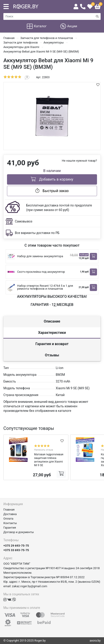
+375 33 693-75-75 (16, 550)
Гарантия (10, 528)
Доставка (10, 514)
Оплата (8, 519)
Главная (9, 510)
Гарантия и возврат (52, 344)
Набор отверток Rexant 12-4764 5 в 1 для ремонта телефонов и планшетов (45, 287)
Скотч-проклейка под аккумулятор (41, 272)
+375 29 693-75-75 (16, 546)
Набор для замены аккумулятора (40, 256)
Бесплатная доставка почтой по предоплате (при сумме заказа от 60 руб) (59, 208)
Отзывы (52, 355)
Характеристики (52, 333)
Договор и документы (19, 532)
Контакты (10, 523)
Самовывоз (24, 221)
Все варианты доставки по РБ (37, 233)
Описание (52, 321)
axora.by (95, 641)
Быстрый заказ (52, 191)
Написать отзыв (44, 450)
